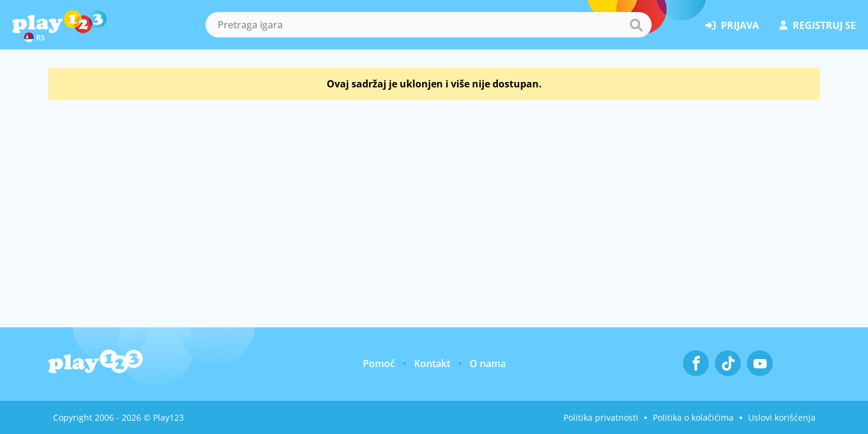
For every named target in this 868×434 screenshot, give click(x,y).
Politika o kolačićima (693, 417)
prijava (732, 25)
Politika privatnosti (601, 417)
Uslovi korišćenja (782, 417)
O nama (488, 363)
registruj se (818, 25)
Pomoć (379, 363)
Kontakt (432, 363)
